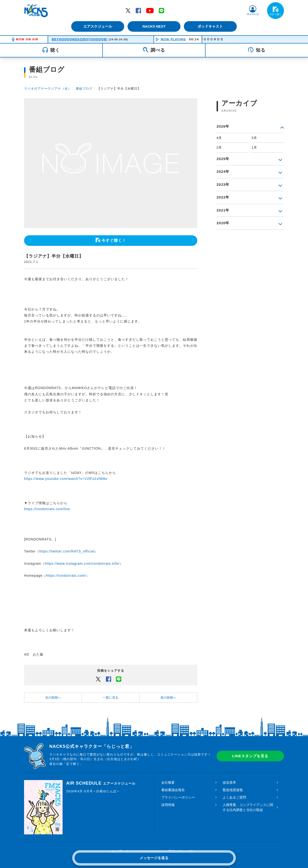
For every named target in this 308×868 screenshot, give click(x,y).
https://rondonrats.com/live (47, 509)
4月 (219, 138)
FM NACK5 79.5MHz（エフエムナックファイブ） (36, 11)
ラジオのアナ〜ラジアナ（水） (48, 89)
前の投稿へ (168, 697)
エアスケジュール (97, 26)
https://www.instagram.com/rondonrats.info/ (82, 564)
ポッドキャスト (211, 26)
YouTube (150, 10)
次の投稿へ (53, 697)
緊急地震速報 (233, 790)
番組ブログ (84, 89)
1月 (254, 147)
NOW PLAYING (173, 39)
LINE (161, 10)
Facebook (138, 10)
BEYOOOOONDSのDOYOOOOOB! (80, 39)
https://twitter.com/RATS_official (67, 551)
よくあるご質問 (234, 797)
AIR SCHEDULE (101, 783)
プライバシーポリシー (178, 797)
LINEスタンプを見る (250, 756)
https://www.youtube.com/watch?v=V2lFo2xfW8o (66, 479)
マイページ (253, 14)
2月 (219, 147)
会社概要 (168, 782)
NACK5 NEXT (154, 26)
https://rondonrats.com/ (66, 576)
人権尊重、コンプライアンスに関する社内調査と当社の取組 (248, 807)
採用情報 (168, 805)
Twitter (128, 10)
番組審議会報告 (173, 790)
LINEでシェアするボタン (119, 679)
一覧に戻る (111, 697)
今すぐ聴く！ (114, 240)
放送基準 (229, 782)
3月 (254, 138)
